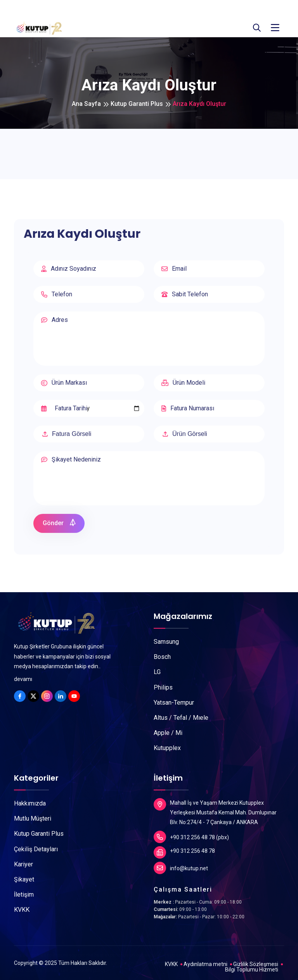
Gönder (60, 527)
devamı (23, 679)
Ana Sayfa (86, 104)
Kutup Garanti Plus (137, 104)
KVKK (22, 910)
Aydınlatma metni (205, 964)
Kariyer (23, 864)
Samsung (166, 642)
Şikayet (24, 879)
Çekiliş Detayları (36, 849)
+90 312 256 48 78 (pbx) (191, 837)
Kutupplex (167, 748)
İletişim (24, 894)
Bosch (162, 657)
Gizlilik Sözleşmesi (256, 964)
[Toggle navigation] (275, 28)
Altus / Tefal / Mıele (181, 718)
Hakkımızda (30, 803)
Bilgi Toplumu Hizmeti (252, 970)
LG (157, 672)
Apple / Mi (168, 733)
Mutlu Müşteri (33, 818)
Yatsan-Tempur (174, 703)
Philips (163, 687)
